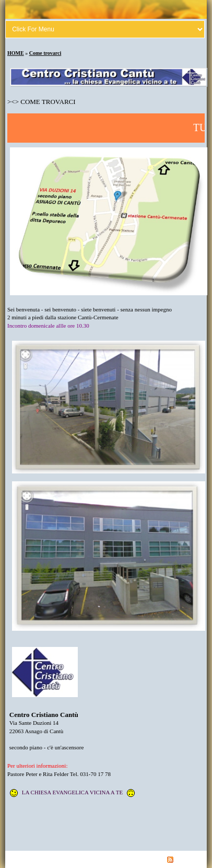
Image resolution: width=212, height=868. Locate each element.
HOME (16, 53)
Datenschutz (74, 859)
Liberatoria (41, 859)
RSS (176, 859)
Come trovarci (45, 53)
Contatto (104, 859)
